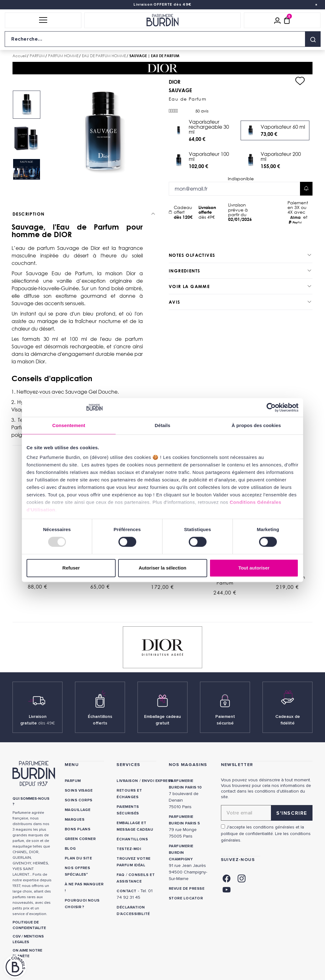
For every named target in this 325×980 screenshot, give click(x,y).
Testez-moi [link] (129, 849)
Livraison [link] (127, 781)
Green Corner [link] (80, 839)
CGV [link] (17, 936)
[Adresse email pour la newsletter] (267, 813)
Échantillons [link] (132, 839)
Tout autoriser (254, 568)
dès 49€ (211, 212)
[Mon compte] (277, 20)
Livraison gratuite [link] (38, 720)
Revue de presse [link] (187, 889)
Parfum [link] (73, 781)
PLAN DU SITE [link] (78, 858)
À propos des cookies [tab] (256, 425)
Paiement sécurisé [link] (225, 720)
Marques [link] (75, 820)
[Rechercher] (313, 39)
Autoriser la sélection (163, 568)
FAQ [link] (120, 875)
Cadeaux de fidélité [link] (288, 720)
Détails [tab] (162, 425)
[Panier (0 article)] (287, 20)
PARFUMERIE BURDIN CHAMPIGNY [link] (181, 853)
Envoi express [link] (157, 781)
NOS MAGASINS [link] (188, 765)
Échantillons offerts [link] (100, 720)
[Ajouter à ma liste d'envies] (300, 81)
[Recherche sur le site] (162, 39)
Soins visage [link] (79, 791)
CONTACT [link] (126, 891)
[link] (227, 878)
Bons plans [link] (78, 829)
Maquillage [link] (78, 810)
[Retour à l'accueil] (162, 20)
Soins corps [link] (79, 800)
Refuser (71, 568)
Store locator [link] (186, 898)
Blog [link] (70, 849)
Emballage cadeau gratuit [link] (162, 720)
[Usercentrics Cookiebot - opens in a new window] (271, 407)
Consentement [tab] (69, 425)
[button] (43, 20)
